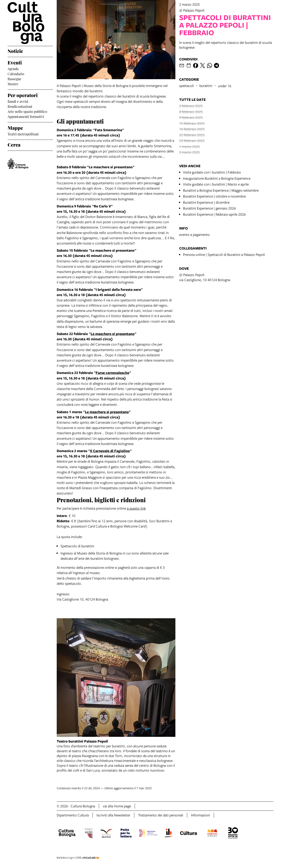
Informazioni (200, 815)
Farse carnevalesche (112, 373)
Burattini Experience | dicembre (206, 202)
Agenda (13, 68)
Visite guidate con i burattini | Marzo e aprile (216, 184)
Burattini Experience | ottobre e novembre (214, 196)
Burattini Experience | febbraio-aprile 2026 (214, 214)
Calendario (16, 73)
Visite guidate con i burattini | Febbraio (212, 172)
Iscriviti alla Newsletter (113, 815)
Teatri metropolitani (23, 134)
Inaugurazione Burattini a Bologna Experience (217, 178)
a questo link (136, 508)
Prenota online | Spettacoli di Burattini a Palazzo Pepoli (224, 254)
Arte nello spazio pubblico (27, 111)
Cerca (14, 144)
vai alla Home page (117, 806)
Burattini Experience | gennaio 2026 (209, 208)
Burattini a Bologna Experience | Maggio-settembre (221, 190)
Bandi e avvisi (18, 101)
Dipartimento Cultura (73, 815)
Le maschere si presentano (113, 334)
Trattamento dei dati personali (161, 815)
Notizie (15, 51)
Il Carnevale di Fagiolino (110, 451)
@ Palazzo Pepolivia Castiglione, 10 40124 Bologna (205, 277)
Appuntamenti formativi (26, 116)
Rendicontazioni (20, 106)
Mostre (13, 84)
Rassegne (14, 79)
